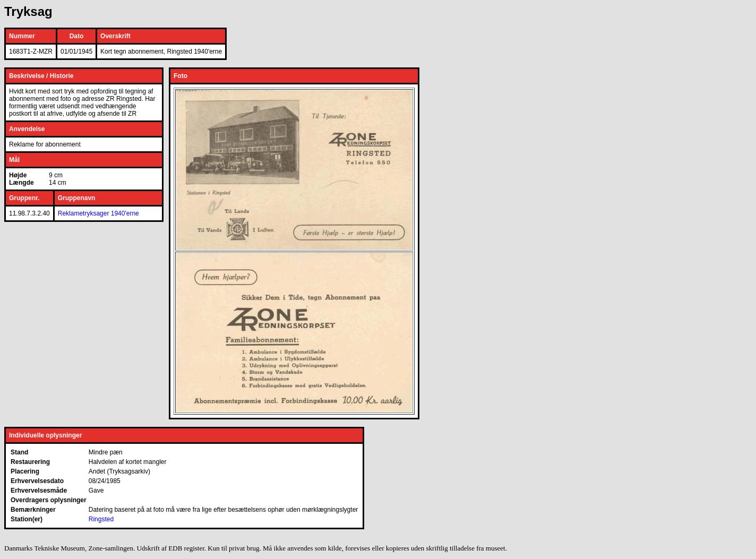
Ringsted (101, 519)
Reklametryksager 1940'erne (98, 213)
